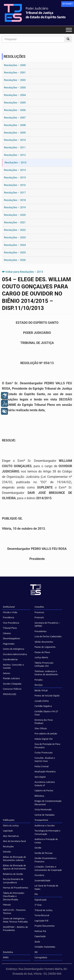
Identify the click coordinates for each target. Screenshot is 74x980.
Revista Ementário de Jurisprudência (13, 881)
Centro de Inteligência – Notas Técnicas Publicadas (15, 920)
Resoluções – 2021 (15, 222)
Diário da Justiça (11, 825)
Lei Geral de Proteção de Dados (46, 887)
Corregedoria (41, 957)
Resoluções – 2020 (15, 215)
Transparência (41, 820)
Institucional (9, 607)
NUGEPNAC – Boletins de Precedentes (15, 929)
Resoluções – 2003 (15, 88)
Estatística (8, 952)
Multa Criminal (42, 766)
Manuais (7, 905)
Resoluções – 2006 (15, 110)
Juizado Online (42, 701)
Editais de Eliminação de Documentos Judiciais (14, 859)
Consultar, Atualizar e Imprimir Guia (45, 759)
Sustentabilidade (42, 880)
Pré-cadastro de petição (46, 733)
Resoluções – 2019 (15, 207)
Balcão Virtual (41, 690)
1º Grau (38, 905)
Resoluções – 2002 (15, 80)
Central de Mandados (45, 815)
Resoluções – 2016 (15, 185)
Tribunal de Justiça (43, 910)
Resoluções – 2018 (15, 200)
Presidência (8, 617)
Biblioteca (39, 796)
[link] (68, 4)
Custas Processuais (44, 752)
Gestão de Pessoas (44, 853)
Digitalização (41, 900)
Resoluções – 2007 (15, 118)
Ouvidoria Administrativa (15, 654)
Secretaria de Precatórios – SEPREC (47, 624)
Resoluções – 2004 (15, 95)
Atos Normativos (11, 836)
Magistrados (9, 644)
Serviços (39, 685)
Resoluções (8, 846)
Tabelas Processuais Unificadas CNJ (44, 664)
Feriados (39, 680)
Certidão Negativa (43, 706)
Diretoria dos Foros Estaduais (44, 722)
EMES (6, 957)
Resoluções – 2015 (15, 178)
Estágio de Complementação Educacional (48, 803)
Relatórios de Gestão (13, 874)
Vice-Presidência (11, 623)
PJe (36, 894)
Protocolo (39, 617)
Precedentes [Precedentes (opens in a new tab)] (41, 631)
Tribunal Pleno (10, 628)
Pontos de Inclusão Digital (47, 695)
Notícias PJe (40, 931)
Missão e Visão (10, 612)
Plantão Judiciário (11, 678)
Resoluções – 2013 (15, 162)
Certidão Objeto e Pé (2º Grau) (46, 713)
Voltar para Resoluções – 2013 (24, 272)
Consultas (39, 607)
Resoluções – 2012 (15, 155)
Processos (39, 612)
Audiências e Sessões (45, 825)
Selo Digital (40, 777)
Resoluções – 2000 (15, 65)
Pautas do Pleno (42, 652)
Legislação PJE (41, 921)
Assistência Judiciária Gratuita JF (45, 784)
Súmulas (7, 852)
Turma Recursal (42, 915)
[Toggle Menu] (69, 30)
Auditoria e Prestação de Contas (46, 841)
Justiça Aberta (41, 657)
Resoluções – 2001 (15, 72)
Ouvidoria (39, 875)
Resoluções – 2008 (15, 125)
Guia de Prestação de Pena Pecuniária (47, 746)
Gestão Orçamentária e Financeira (45, 860)
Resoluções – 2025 (15, 252)
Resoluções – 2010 (15, 140)
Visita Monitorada (43, 809)
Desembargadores (12, 638)
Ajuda (37, 942)
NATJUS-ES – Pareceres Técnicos (14, 912)
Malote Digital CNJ (44, 739)
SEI (36, 952)
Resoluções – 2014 (15, 170)
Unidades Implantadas (45, 947)
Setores (7, 673)
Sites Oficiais (41, 728)
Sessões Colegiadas (12, 684)
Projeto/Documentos (45, 926)
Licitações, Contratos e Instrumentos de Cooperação (48, 868)
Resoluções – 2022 (15, 230)
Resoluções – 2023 (15, 237)
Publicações (9, 820)
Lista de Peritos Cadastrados (48, 636)
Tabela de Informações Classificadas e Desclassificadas (14, 896)
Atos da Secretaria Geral (14, 841)
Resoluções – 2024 (15, 245)
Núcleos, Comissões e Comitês (13, 666)
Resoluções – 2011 (15, 147)
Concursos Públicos (12, 689)
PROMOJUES (10, 694)
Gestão (38, 848)
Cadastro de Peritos (44, 790)
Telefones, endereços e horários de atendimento (46, 673)
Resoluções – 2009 (15, 133)
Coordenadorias (10, 659)
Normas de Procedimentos (16, 888)
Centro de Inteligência (14, 649)
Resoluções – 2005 (15, 103)
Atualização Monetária (45, 771)
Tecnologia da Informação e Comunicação (47, 832)
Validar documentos (44, 642)
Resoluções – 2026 (15, 260)
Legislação (8, 831)
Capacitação (40, 936)
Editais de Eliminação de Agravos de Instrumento (14, 867)
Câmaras (7, 633)
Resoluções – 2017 (15, 193)
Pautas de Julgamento (45, 647)
